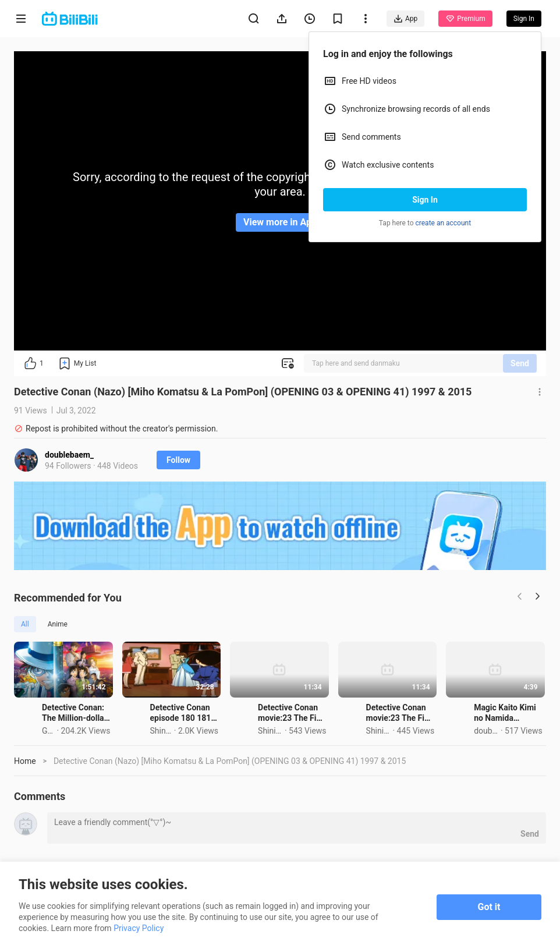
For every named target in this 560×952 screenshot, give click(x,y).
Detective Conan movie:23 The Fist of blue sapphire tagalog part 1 (471, 753)
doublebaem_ (69, 455)
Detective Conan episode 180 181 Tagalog (284, 753)
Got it (489, 907)
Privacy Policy (139, 928)
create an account (444, 223)
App (405, 19)
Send (520, 363)
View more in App (280, 222)
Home (25, 802)
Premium (465, 19)
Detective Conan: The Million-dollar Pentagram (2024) (107, 753)
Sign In (425, 200)
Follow (178, 460)
